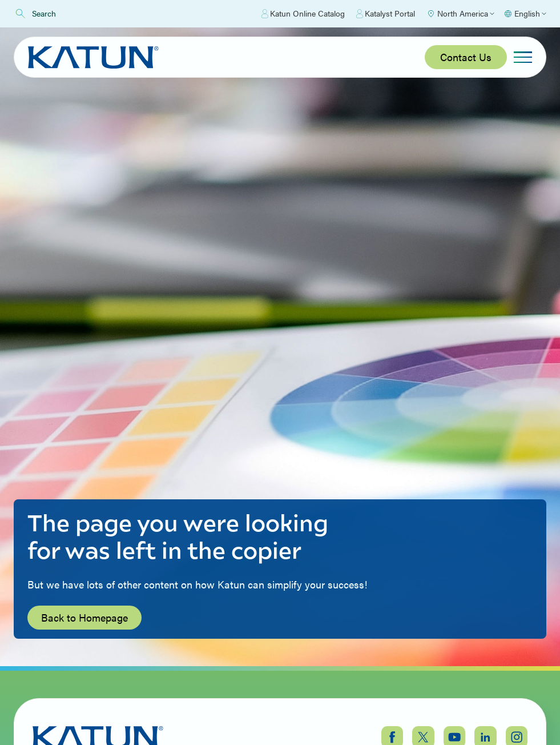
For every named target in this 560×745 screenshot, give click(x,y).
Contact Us (466, 57)
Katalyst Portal (386, 14)
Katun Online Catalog (303, 14)
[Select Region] (460, 14)
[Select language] (525, 14)
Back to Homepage (84, 617)
